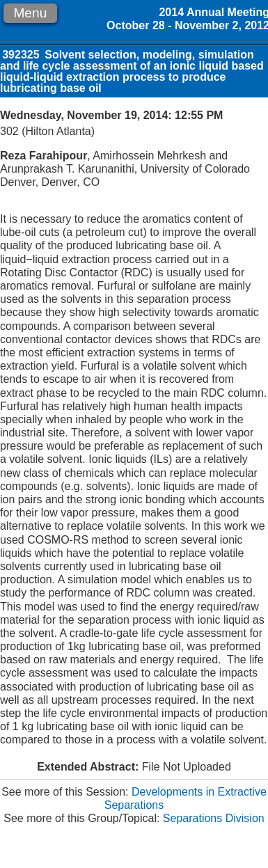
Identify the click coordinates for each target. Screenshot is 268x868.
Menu (30, 13)
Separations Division (214, 818)
